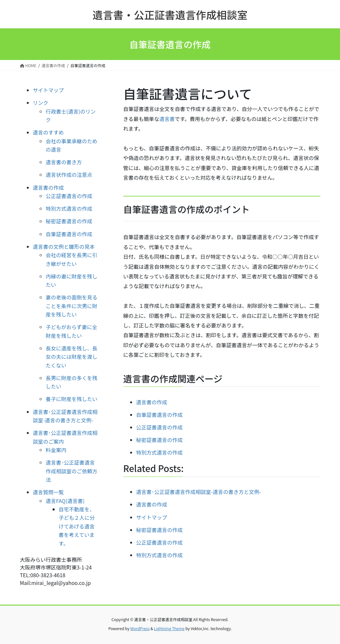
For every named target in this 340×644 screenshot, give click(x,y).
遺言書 (167, 119)
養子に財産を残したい (72, 399)
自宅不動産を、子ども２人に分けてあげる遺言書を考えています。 (77, 526)
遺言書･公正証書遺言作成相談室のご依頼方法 (72, 471)
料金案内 (56, 450)
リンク (41, 103)
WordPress (140, 628)
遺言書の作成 (152, 402)
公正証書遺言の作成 (160, 427)
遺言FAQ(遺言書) (65, 501)
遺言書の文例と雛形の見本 (64, 247)
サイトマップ (48, 90)
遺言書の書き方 (64, 162)
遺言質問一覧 (48, 492)
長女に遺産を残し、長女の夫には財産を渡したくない (72, 357)
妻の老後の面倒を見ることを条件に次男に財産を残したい (72, 306)
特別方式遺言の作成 (160, 452)
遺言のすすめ (48, 132)
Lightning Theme (169, 628)
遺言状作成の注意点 (69, 175)
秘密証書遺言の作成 (160, 440)
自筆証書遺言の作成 (160, 415)
